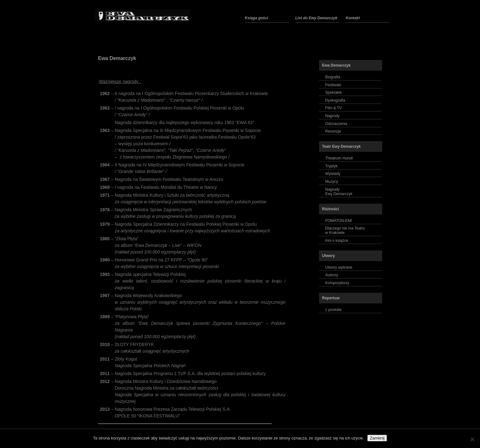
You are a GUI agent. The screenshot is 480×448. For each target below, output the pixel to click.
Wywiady (333, 174)
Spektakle (334, 93)
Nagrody (332, 116)
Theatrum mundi (339, 158)
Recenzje (333, 131)
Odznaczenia (336, 124)
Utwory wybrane (339, 267)
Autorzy (332, 275)
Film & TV (334, 108)
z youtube (334, 310)
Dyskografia (335, 100)
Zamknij (377, 438)
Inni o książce (337, 241)
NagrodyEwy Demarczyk (339, 192)
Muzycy (332, 182)
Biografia (333, 77)
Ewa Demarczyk (117, 58)
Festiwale (333, 85)
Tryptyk (332, 166)
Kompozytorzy (337, 283)
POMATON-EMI (339, 221)
